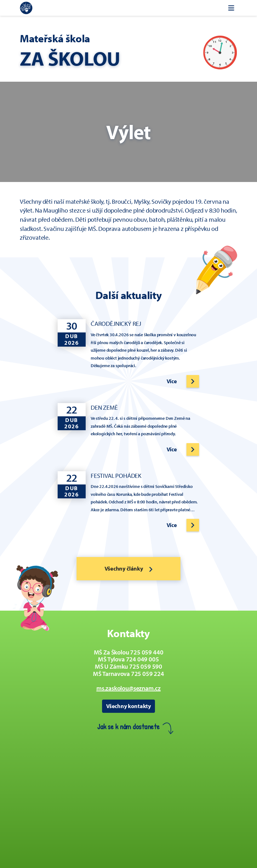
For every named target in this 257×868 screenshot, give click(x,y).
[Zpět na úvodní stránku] (26, 8)
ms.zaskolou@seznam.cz (128, 688)
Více (172, 381)
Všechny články (128, 569)
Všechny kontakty (128, 706)
